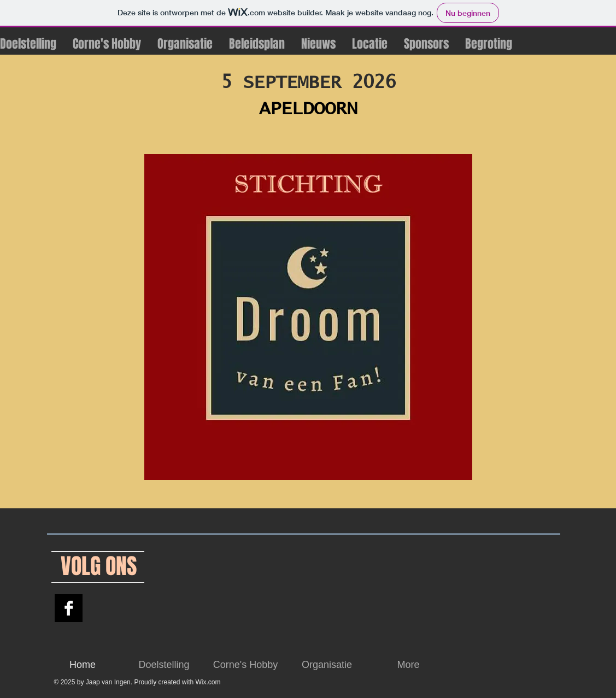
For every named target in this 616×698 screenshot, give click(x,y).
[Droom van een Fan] (69, 608)
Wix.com (208, 682)
